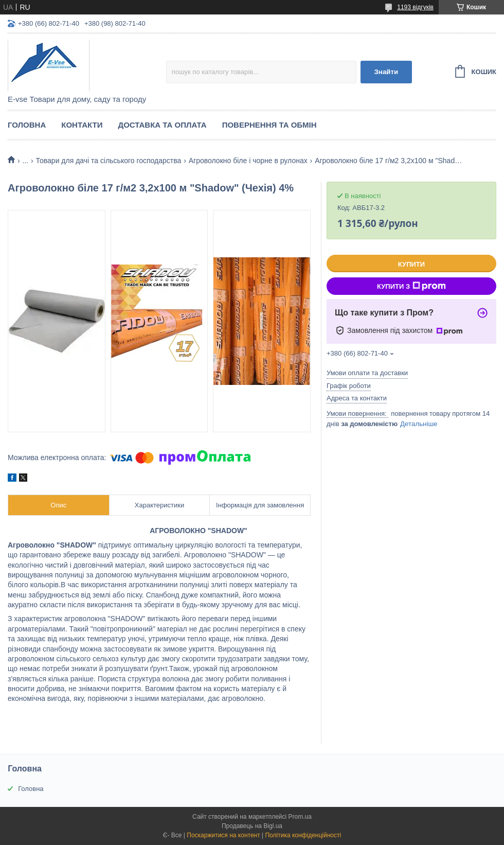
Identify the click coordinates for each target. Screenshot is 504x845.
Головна (27, 125)
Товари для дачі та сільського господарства (109, 161)
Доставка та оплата (162, 125)
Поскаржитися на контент (223, 835)
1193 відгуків (415, 7)
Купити (411, 264)
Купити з (411, 286)
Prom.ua (300, 817)
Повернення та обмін (269, 125)
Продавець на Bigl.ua (252, 826)
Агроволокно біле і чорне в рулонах (248, 161)
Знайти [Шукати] (386, 72)
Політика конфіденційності (303, 835)
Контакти (82, 125)
